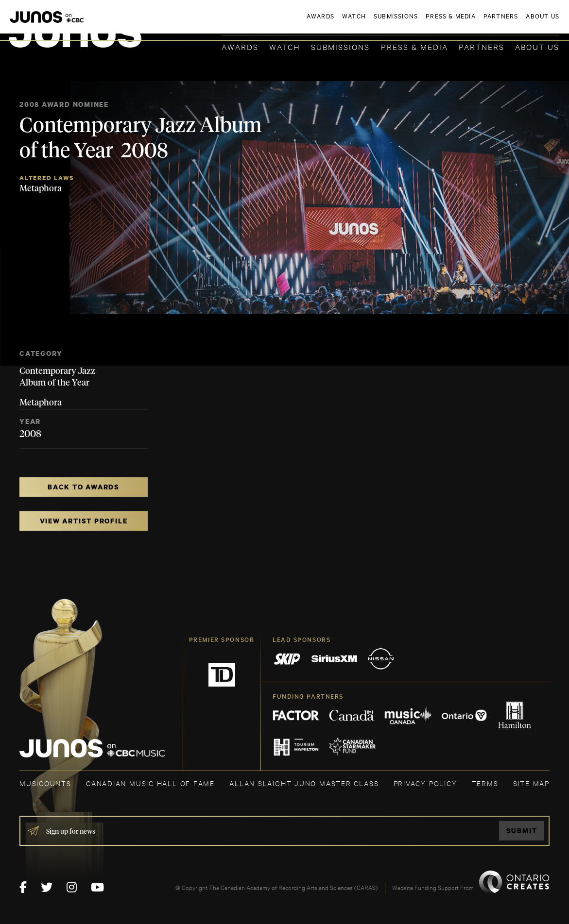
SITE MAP (531, 783)
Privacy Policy (425, 783)
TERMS (485, 783)
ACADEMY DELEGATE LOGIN (513, 23)
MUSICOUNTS (45, 783)
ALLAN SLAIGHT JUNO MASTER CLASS (304, 783)
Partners (482, 46)
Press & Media (414, 46)
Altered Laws (47, 178)
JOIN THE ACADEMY (424, 23)
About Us (537, 46)
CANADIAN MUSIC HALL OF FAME (150, 783)
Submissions (340, 46)
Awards (240, 46)
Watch (285, 46)
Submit (522, 831)
